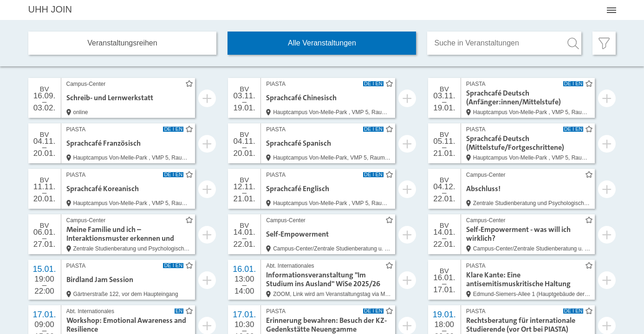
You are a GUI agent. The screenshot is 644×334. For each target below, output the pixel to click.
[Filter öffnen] (604, 43)
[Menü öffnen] (611, 10)
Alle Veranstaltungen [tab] (322, 43)
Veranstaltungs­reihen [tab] (122, 43)
